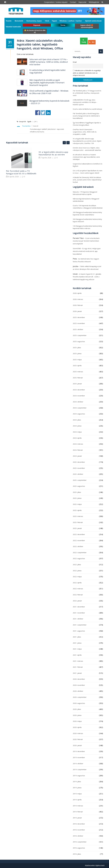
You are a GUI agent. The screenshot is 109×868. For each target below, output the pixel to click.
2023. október (78, 474)
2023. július (77, 492)
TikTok (63, 25)
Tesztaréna (26, 126)
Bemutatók (19, 21)
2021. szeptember (80, 625)
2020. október (78, 691)
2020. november (79, 685)
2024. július (77, 420)
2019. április (77, 800)
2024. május (77, 432)
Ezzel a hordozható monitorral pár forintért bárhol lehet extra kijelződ (86, 241)
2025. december (79, 317)
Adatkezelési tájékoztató (95, 865)
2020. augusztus (79, 703)
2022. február (78, 595)
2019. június (77, 788)
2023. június (77, 498)
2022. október (78, 546)
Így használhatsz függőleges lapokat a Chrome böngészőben (87, 124)
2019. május (77, 794)
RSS (92, 42)
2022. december (79, 534)
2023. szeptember (80, 480)
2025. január (77, 384)
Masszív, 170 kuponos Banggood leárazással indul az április (85, 193)
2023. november (79, 468)
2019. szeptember (80, 769)
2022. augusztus (79, 558)
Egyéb (29, 122)
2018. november (79, 830)
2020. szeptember (80, 697)
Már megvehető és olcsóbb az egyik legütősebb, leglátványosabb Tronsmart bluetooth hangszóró (47, 83)
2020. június (77, 715)
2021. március (78, 661)
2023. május (77, 504)
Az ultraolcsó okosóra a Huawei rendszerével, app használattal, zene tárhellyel (86, 157)
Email (75, 62)
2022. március (78, 589)
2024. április (77, 438)
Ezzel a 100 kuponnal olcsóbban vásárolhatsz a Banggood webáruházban (88, 207)
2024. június (77, 426)
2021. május (77, 649)
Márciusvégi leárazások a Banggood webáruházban (86, 200)
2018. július (77, 854)
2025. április (77, 366)
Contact (73, 2)
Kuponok (37, 25)
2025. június (77, 353)
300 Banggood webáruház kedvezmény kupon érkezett (87, 220)
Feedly (84, 41)
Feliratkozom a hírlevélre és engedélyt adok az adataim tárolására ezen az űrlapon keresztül (87, 73)
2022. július (77, 564)
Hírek (47, 21)
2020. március (78, 733)
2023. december (79, 462)
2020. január (77, 745)
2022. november (79, 540)
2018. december (79, 824)
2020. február (78, 739)
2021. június (77, 643)
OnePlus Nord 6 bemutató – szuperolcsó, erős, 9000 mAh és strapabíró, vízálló (85, 132)
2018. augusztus (79, 848)
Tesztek (9, 21)
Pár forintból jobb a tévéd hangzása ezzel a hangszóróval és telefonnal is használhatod (86, 116)
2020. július (77, 709)
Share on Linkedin (48, 113)
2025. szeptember (80, 335)
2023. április (77, 510)
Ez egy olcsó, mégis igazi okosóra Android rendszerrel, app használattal (87, 251)
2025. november (79, 323)
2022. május (77, 577)
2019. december (79, 751)
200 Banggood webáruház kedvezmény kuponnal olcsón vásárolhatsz (87, 213)
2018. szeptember (80, 842)
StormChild (77, 248)
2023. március (78, 516)
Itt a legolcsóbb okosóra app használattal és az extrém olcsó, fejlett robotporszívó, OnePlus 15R (87, 141)
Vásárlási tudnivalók (13, 27)
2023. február (78, 522)
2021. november (79, 613)
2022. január (77, 601)
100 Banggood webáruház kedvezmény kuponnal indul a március (87, 227)
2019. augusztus (79, 776)
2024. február (78, 450)
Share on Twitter (43, 113)
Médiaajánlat (94, 2)
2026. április (77, 293)
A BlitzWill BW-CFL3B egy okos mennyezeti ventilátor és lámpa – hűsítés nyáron (85, 102)
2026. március (78, 299)
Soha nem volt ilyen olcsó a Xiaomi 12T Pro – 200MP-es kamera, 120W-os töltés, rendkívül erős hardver (49, 62)
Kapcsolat (82, 2)
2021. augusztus (79, 631)
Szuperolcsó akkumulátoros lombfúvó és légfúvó (88, 165)
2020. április (77, 727)
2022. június (77, 571)
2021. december (79, 607)
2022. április (77, 583)
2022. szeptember (80, 552)
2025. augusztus (79, 341)
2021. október (78, 619)
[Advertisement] (38, 203)
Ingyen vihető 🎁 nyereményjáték (87, 26)
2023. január (77, 528)
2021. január (77, 673)
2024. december (79, 390)
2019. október (78, 763)
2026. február (78, 305)
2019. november (79, 757)
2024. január (77, 456)
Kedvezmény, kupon (34, 21)
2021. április (77, 655)
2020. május (77, 721)
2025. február (78, 378)
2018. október (78, 836)
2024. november (79, 396)
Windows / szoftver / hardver (71, 21)
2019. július (77, 781)
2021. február (78, 667)
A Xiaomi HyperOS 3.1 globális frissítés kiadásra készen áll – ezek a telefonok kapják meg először (87, 277)
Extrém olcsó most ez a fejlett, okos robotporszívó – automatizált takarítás (87, 149)
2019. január (77, 818)
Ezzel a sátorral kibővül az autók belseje (87, 109)
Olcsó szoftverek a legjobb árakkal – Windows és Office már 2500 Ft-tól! (49, 92)
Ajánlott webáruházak (93, 21)
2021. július (77, 637)
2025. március (78, 372)
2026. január (77, 311)
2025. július (77, 347)
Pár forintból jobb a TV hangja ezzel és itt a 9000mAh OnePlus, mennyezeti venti (21, 174)
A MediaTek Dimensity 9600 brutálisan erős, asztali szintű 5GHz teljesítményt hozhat (87, 180)
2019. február (78, 812)
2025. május (77, 360)
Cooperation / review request (56, 2)
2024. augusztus (79, 414)
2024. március (78, 444)
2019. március (78, 806)
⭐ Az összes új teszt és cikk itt (35, 31)
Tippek (54, 21)
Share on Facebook (38, 113)
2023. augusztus (79, 486)
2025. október (78, 329)
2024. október (78, 402)
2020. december (79, 679)
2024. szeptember (80, 408)
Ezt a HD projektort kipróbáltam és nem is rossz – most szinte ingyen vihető (88, 172)
